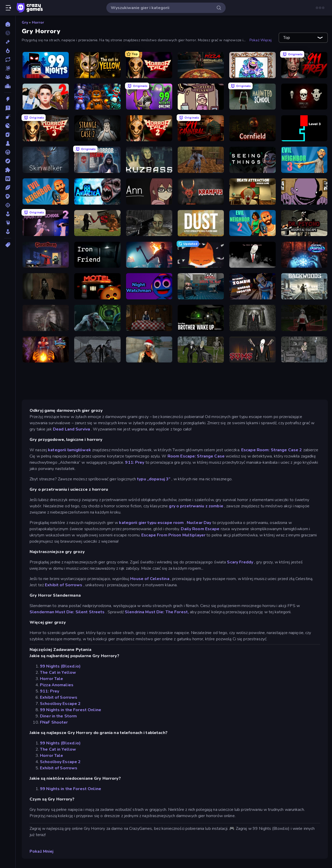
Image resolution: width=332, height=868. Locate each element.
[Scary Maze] (304, 128)
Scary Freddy (240, 562)
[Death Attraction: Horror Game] (252, 191)
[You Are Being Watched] (149, 255)
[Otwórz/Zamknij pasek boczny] (8, 8)
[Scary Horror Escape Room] (97, 160)
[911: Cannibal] (201, 128)
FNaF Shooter (54, 722)
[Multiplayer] (8, 77)
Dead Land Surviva (71, 429)
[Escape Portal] (304, 255)
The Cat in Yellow (58, 672)
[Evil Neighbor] (46, 191)
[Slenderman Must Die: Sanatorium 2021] (252, 350)
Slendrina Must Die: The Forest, (157, 612)
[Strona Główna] (8, 24)
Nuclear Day (199, 523)
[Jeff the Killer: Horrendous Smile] (304, 318)
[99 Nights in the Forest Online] (149, 97)
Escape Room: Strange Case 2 (272, 450)
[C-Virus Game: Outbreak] (149, 223)
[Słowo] (8, 179)
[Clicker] (8, 117)
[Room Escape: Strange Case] (304, 97)
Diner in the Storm (58, 716)
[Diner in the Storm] (201, 97)
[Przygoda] (8, 161)
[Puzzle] (8, 170)
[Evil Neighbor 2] (252, 223)
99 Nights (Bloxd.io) (60, 666)
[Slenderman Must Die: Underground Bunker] (252, 318)
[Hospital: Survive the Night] (201, 286)
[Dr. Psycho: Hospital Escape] (304, 223)
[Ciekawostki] (8, 108)
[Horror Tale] (149, 65)
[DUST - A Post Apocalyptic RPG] (201, 223)
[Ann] (149, 191)
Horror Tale (51, 679)
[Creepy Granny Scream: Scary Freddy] (201, 160)
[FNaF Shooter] (97, 97)
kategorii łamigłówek (70, 450)
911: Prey (135, 462)
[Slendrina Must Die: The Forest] (46, 286)
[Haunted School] (252, 97)
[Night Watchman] (149, 286)
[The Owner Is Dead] (304, 191)
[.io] (8, 126)
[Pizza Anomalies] (201, 65)
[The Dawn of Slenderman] (252, 255)
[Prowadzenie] (8, 152)
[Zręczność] (8, 232)
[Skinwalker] (46, 160)
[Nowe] (8, 42)
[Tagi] (8, 245)
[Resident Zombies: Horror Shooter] (252, 286)
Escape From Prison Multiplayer (173, 535)
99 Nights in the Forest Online (71, 710)
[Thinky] (8, 223)
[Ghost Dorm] (46, 255)
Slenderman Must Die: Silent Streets (67, 612)
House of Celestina (150, 579)
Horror (38, 22)
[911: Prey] (304, 65)
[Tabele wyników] (8, 86)
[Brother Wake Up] (201, 318)
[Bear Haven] (97, 286)
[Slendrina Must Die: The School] (97, 350)
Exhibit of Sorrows (64, 585)
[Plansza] (8, 143)
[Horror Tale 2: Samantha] (149, 128)
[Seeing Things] (252, 160)
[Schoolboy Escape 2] (46, 97)
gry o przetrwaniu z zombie (196, 506)
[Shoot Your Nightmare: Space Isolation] (97, 318)
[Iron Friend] (97, 255)
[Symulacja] (8, 214)
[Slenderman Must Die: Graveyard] (201, 350)
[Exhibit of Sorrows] (252, 65)
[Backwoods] (304, 286)
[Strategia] (8, 196)
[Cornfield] (252, 128)
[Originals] (8, 68)
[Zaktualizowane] (8, 59)
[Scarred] (304, 350)
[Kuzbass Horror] (149, 160)
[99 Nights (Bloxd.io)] (46, 65)
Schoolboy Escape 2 (60, 704)
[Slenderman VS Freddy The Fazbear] (97, 223)
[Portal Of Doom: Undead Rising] (46, 318)
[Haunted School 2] (46, 223)
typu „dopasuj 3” (154, 479)
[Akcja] (8, 99)
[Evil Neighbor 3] (304, 160)
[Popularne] (8, 51)
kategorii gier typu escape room (151, 523)
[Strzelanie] (8, 205)
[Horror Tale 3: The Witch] (46, 128)
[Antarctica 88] (97, 191)
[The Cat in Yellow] (97, 65)
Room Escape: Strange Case (196, 456)
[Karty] (8, 134)
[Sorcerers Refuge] (46, 350)
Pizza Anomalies (57, 685)
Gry (25, 22)
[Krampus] (201, 191)
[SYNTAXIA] (201, 255)
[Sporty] (8, 187)
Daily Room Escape (200, 529)
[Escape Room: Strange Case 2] (97, 128)
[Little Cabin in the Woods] (149, 318)
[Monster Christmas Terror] (149, 350)
